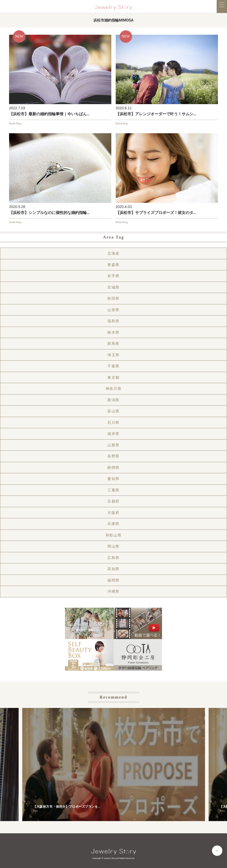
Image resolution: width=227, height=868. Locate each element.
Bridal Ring (15, 123)
